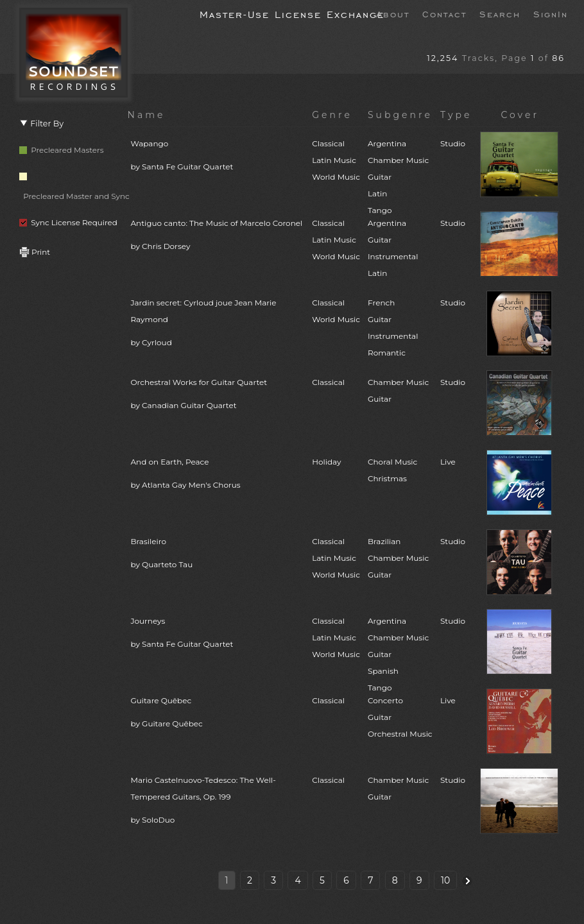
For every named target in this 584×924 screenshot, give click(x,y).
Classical (328, 382)
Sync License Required (68, 222)
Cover (520, 115)
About (393, 13)
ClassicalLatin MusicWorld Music (336, 160)
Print (35, 252)
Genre (332, 115)
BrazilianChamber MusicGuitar (398, 558)
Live (448, 462)
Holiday (326, 462)
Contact (444, 13)
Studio (453, 143)
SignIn (551, 13)
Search (500, 13)
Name (147, 115)
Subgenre (400, 115)
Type (456, 115)
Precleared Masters (62, 150)
